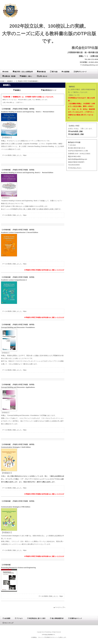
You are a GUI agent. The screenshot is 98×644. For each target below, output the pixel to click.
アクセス (19, 618)
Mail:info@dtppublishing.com (78, 159)
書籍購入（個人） (26, 76)
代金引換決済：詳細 (76, 134)
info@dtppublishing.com (89, 65)
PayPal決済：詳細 (75, 131)
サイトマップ (8, 623)
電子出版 (54, 72)
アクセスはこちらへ (75, 168)
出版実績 (66, 72)
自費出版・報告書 (9, 76)
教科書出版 (41, 72)
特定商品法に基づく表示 (36, 618)
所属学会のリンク (75, 618)
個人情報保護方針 (57, 618)
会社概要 (6, 618)
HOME (5, 72)
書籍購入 (10, 81)
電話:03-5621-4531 (74, 156)
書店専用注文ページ (49, 90)
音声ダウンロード (80, 72)
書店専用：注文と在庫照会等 (23, 72)
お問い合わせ (42, 76)
